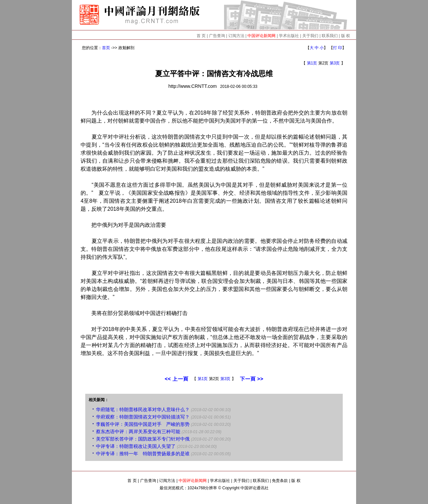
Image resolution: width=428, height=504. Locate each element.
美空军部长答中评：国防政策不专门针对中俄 (143, 439)
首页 (106, 48)
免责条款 (280, 481)
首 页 (201, 36)
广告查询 (217, 36)
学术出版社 (289, 36)
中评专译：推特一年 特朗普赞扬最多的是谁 (143, 454)
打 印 (338, 48)
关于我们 (310, 36)
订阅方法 (236, 36)
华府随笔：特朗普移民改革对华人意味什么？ (143, 409)
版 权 (346, 36)
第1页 (312, 63)
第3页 (335, 63)
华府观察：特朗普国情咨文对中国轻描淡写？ (143, 417)
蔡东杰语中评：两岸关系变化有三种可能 (138, 432)
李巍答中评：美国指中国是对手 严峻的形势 (143, 424)
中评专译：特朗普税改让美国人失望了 (136, 446)
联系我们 (330, 36)
